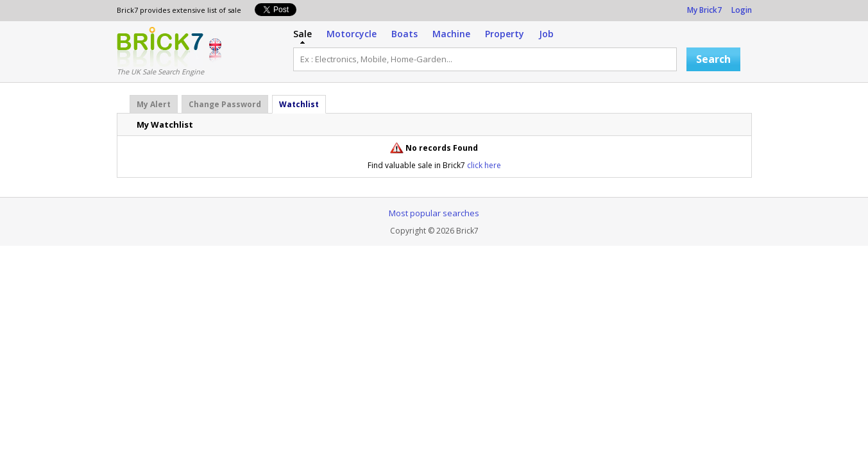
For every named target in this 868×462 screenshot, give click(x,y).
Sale (302, 34)
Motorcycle (352, 34)
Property (505, 34)
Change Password (225, 104)
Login (742, 10)
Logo (160, 47)
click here (484, 165)
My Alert (154, 104)
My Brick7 (704, 10)
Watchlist (299, 104)
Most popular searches (434, 213)
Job (546, 34)
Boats (404, 34)
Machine (451, 34)
